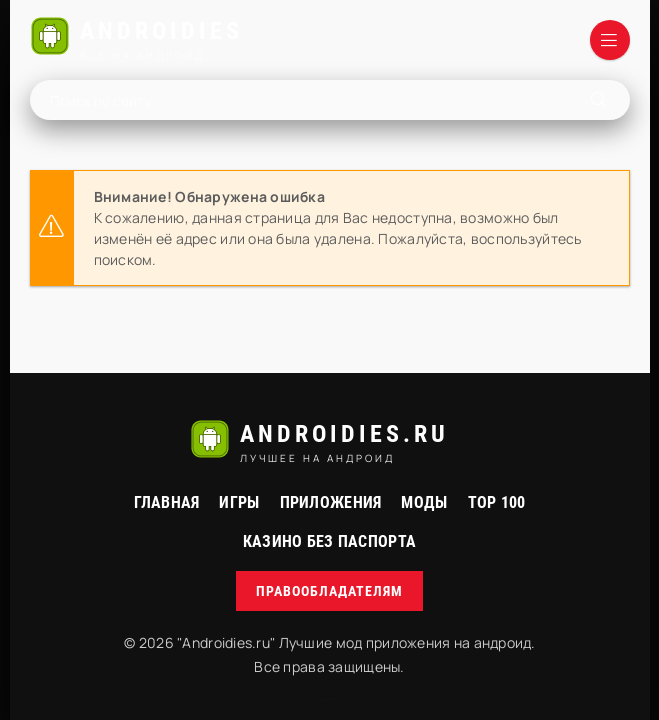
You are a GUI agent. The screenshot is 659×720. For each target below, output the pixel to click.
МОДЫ (424, 502)
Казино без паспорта (329, 541)
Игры (239, 502)
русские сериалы (329, 699)
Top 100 (497, 502)
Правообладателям (329, 591)
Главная (167, 502)
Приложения (331, 502)
